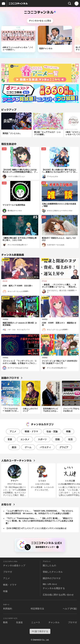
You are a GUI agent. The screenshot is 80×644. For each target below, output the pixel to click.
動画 (5, 622)
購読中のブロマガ (52, 578)
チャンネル (54, 622)
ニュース (36, 622)
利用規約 (8, 609)
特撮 (68, 431)
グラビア (64, 447)
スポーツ (42, 439)
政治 (14, 447)
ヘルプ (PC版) (70, 609)
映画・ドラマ (31, 431)
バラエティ (45, 447)
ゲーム (28, 447)
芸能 (57, 439)
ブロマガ (8, 572)
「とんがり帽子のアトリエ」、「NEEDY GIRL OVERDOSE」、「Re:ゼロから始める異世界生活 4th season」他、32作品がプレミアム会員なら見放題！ (39, 512)
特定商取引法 (37, 609)
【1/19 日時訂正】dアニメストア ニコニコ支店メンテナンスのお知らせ (36, 528)
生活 (70, 439)
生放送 (19, 622)
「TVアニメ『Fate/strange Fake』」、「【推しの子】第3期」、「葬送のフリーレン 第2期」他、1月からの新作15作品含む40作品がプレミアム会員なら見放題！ (39, 521)
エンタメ (25, 439)
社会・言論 (52, 431)
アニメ (13, 431)
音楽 (10, 439)
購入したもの (49, 565)
